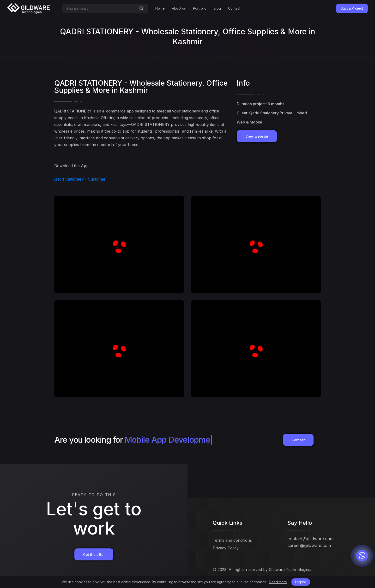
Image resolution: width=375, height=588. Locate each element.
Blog (217, 8)
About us (179, 8)
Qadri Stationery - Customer (80, 179)
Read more (278, 582)
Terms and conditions (232, 540)
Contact (234, 8)
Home (160, 8)
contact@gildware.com (311, 539)
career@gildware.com (309, 545)
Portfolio (200, 8)
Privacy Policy (226, 548)
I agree (301, 582)
